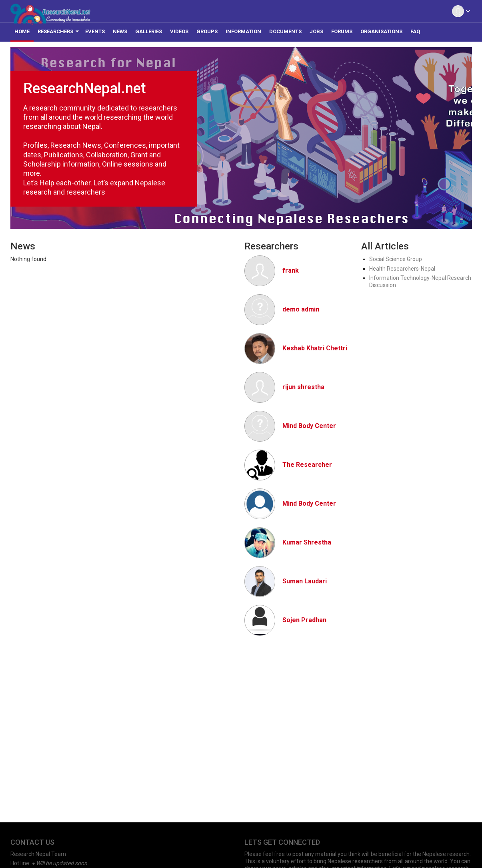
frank (291, 270)
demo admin (301, 309)
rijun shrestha (303, 387)
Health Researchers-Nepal (402, 269)
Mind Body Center (309, 426)
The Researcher (307, 465)
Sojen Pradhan (304, 620)
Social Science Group (396, 259)
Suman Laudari (305, 581)
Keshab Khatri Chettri (315, 348)
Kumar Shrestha (307, 542)
